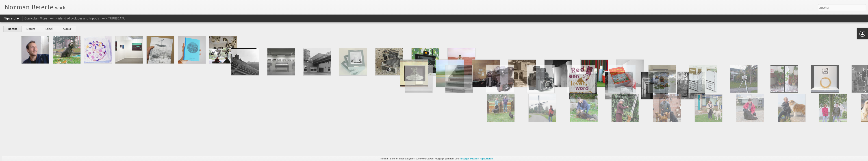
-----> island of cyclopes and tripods (74, 18)
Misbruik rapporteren (481, 159)
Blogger (465, 159)
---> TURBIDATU (114, 18)
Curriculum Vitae (36, 18)
